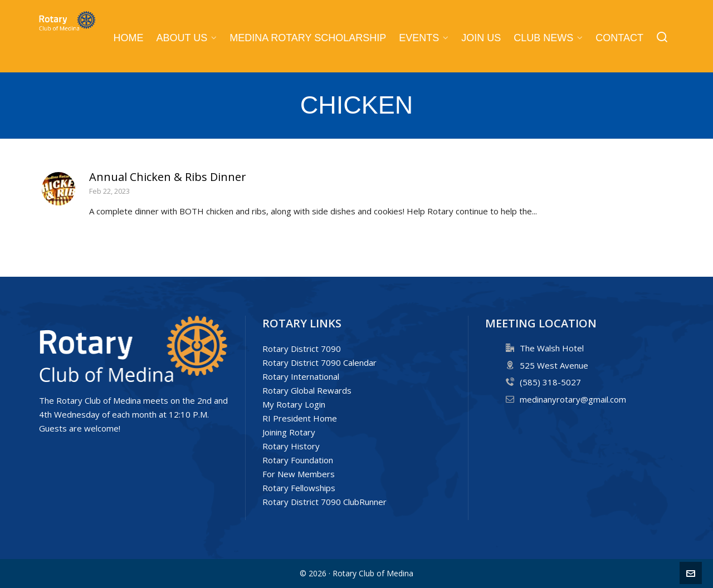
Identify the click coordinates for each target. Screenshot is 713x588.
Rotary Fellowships (299, 488)
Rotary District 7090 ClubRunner (324, 502)
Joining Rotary (289, 432)
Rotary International (301, 376)
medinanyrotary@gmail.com (573, 399)
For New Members (299, 474)
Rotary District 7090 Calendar (319, 362)
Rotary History (291, 446)
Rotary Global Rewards (307, 390)
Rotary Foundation (298, 460)
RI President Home (300, 418)
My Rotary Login (294, 404)
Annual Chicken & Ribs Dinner (168, 177)
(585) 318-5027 (550, 382)
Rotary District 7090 (302, 349)
